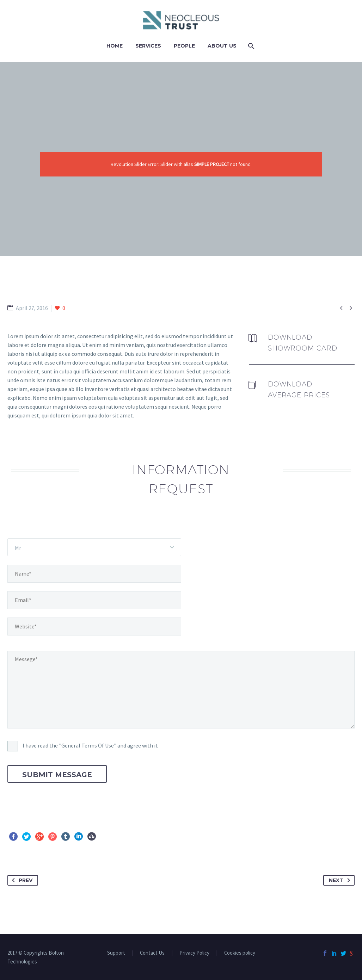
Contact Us (152, 953)
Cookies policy (240, 953)
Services (148, 46)
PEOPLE (184, 46)
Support (116, 953)
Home (115, 46)
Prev (21, 880)
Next (341, 880)
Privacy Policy (194, 953)
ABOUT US (222, 46)
